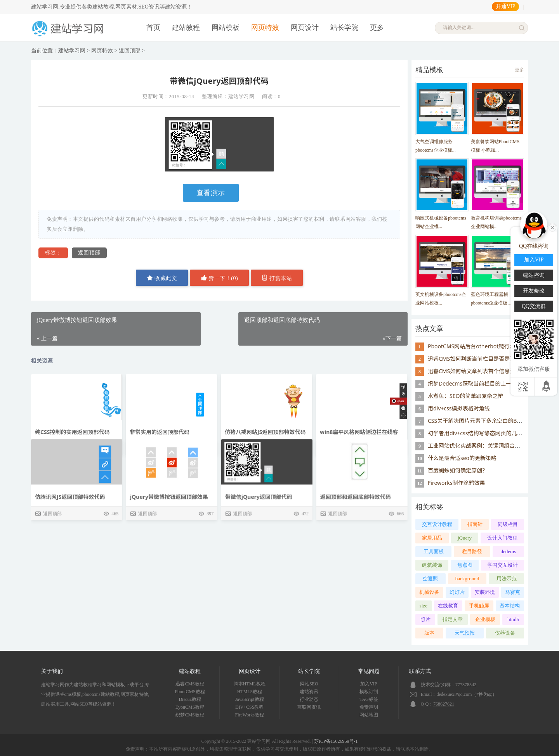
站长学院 (344, 28)
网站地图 (369, 715)
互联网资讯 (309, 707)
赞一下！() (219, 278)
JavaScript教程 (250, 699)
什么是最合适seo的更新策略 (462, 458)
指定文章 (453, 619)
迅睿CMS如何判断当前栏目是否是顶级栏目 (480, 359)
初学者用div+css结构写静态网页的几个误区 (480, 433)
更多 (377, 28)
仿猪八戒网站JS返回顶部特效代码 (265, 432)
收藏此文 (162, 278)
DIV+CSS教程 (249, 707)
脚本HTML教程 (250, 684)
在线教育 (448, 606)
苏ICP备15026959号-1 (336, 741)
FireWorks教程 (250, 715)
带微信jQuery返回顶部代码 (258, 537)
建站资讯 (309, 692)
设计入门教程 (502, 538)
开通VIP (506, 6)
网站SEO (309, 684)
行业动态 (309, 699)
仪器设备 (505, 633)
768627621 (444, 704)
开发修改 (534, 291)
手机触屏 (479, 606)
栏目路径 (472, 551)
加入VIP (369, 684)
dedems (509, 551)
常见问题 (369, 671)
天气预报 (465, 633)
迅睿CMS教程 (190, 684)
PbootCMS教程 (190, 692)
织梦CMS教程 (190, 715)
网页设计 (305, 28)
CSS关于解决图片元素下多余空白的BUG (476, 421)
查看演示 (211, 193)
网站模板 (226, 28)
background (467, 579)
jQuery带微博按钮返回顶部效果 (169, 537)
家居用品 (432, 538)
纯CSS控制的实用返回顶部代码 (72, 432)
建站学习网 (72, 51)
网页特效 (265, 28)
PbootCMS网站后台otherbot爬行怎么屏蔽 (479, 346)
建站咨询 (534, 275)
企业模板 (485, 619)
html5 (513, 619)
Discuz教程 (190, 699)
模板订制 (369, 692)
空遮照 (430, 579)
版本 (429, 633)
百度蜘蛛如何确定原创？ (458, 470)
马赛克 (513, 592)
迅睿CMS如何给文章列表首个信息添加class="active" (491, 371)
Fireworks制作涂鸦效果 (456, 483)
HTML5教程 (250, 692)
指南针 (475, 524)
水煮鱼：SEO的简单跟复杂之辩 (465, 396)
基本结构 (510, 606)
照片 (425, 619)
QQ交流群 (534, 306)
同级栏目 (508, 524)
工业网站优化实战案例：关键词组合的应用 (479, 445)
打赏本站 (277, 278)
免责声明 (369, 707)
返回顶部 (130, 51)
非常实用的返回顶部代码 (160, 432)
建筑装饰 (432, 565)
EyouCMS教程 (190, 707)
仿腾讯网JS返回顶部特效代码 (70, 537)
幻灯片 (457, 592)
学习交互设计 (503, 565)
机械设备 (429, 592)
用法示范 (507, 579)
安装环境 (485, 592)
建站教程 (186, 28)
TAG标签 (369, 699)
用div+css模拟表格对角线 (459, 408)
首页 (153, 28)
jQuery (465, 538)
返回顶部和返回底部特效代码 (355, 537)
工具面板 (434, 551)
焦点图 (465, 565)
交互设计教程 (437, 524)
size (424, 606)
